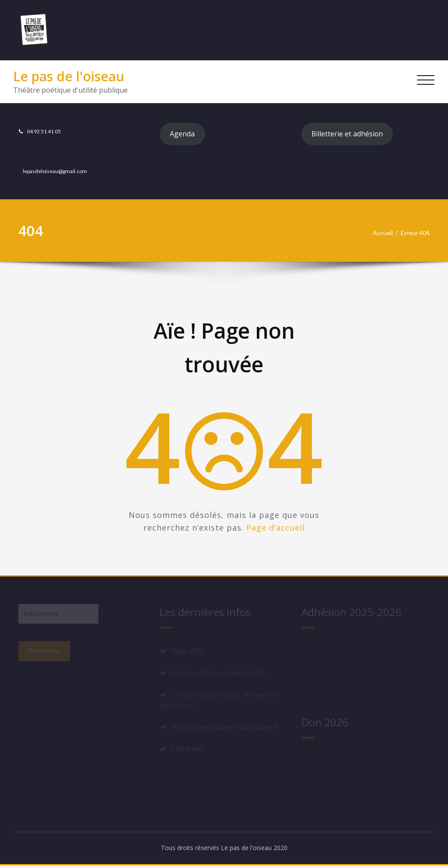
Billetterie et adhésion (350, 134)
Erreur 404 (414, 234)
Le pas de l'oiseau (69, 76)
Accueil (379, 234)
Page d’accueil (276, 528)
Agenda (184, 134)
